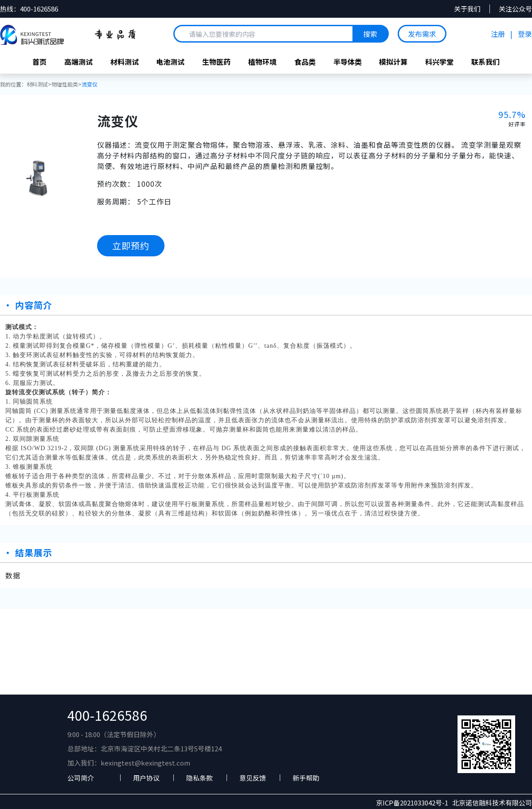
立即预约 (131, 245)
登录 (525, 34)
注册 (498, 34)
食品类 (305, 62)
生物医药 (216, 62)
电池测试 (170, 62)
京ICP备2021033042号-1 (414, 803)
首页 (39, 62)
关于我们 (467, 9)
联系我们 (486, 62)
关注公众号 (515, 9)
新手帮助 (306, 778)
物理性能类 (65, 84)
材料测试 (124, 62)
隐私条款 (199, 778)
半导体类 (348, 62)
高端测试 (78, 62)
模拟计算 (394, 62)
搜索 (370, 34)
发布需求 (422, 34)
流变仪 (90, 84)
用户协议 (146, 778)
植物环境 (262, 62)
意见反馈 (253, 778)
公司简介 (81, 778)
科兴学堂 (440, 62)
